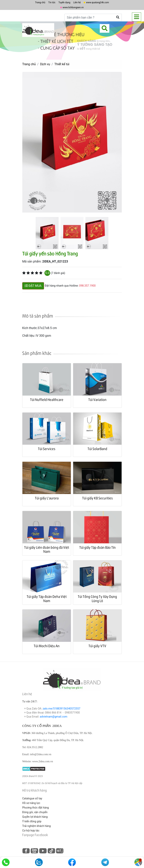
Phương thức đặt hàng (36, 808)
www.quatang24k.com (97, 2)
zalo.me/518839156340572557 (62, 709)
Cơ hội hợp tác (31, 831)
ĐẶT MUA (33, 286)
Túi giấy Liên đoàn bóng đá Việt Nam (47, 549)
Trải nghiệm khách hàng (36, 826)
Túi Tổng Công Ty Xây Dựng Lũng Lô (97, 599)
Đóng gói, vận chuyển (35, 812)
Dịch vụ (45, 64)
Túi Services (47, 449)
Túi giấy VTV (97, 646)
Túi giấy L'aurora (47, 498)
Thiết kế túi (62, 64)
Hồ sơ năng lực (31, 803)
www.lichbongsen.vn (73, 7)
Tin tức (52, 2)
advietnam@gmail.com (54, 717)
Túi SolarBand (97, 449)
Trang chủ (40, 2)
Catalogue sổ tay (32, 798)
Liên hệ (77, 2)
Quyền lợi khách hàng (35, 817)
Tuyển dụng (64, 2)
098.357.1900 (87, 286)
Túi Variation (97, 399)
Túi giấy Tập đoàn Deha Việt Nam (47, 599)
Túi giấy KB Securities (97, 498)
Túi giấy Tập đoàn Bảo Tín (97, 547)
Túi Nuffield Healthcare (47, 399)
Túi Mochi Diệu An (47, 646)
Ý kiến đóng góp (32, 821)
